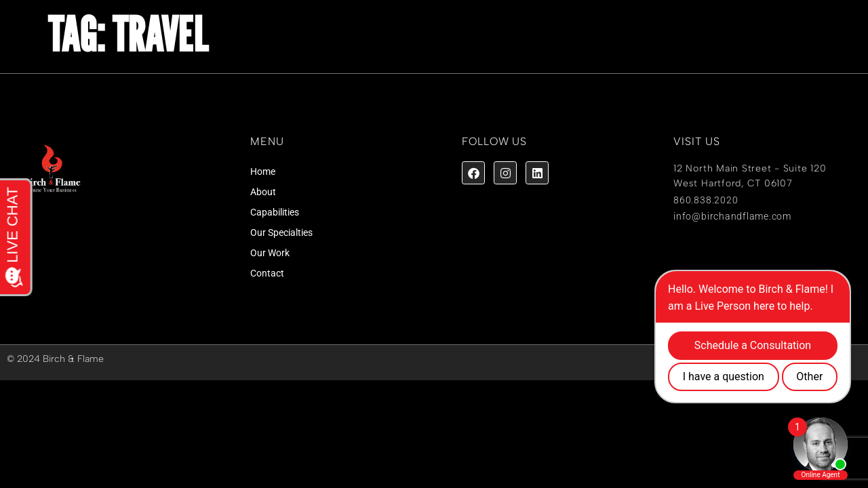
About (263, 192)
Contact (267, 273)
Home (263, 171)
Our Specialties (281, 232)
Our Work (270, 253)
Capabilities (275, 212)
